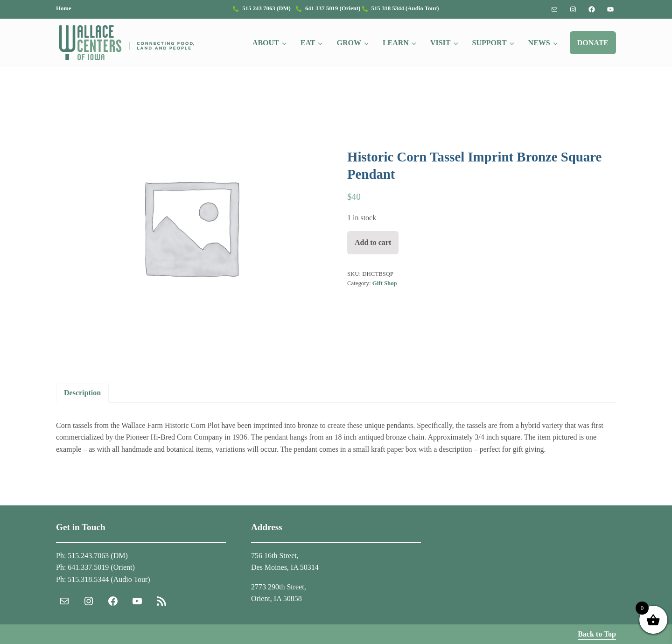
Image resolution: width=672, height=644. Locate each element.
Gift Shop (385, 283)
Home (64, 8)
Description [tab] (82, 393)
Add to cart (373, 242)
